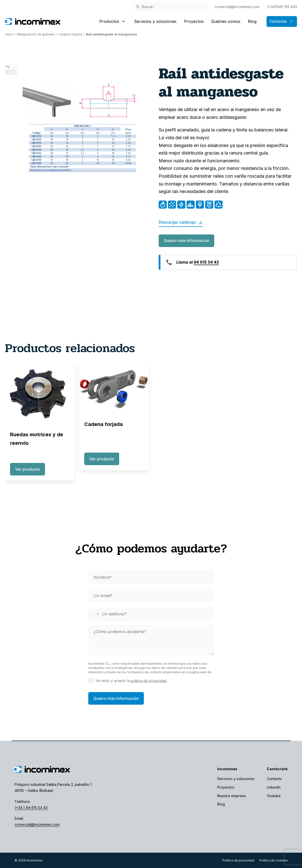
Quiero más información (186, 240)
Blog (252, 21)
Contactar (282, 21)
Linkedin (274, 787)
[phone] (151, 614)
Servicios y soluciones (155, 21)
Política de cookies (273, 860)
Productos (113, 21)
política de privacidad (148, 681)
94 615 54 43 (206, 262)
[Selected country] (94, 614)
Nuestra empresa (231, 796)
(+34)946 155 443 (282, 7)
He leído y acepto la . (132, 681)
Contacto (274, 779)
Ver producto (28, 469)
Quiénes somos (226, 21)
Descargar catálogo (181, 222)
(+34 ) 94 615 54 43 (31, 808)
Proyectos (194, 21)
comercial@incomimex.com (237, 7)
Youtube (274, 796)
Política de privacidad (238, 860)
